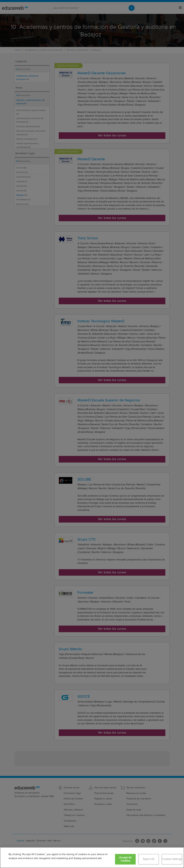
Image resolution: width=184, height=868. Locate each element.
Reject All (149, 859)
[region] (92, 858)
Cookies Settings (172, 859)
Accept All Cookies (125, 859)
